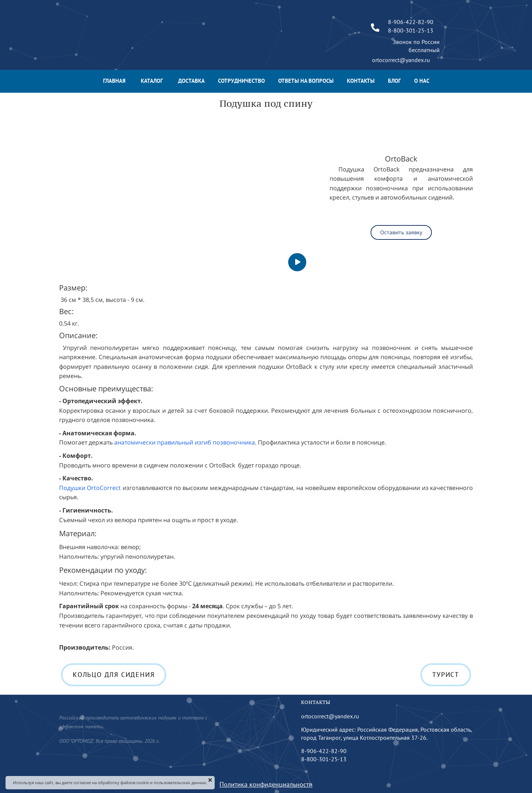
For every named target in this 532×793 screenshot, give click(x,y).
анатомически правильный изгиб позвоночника (184, 442)
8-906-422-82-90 (324, 751)
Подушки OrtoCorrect (90, 488)
